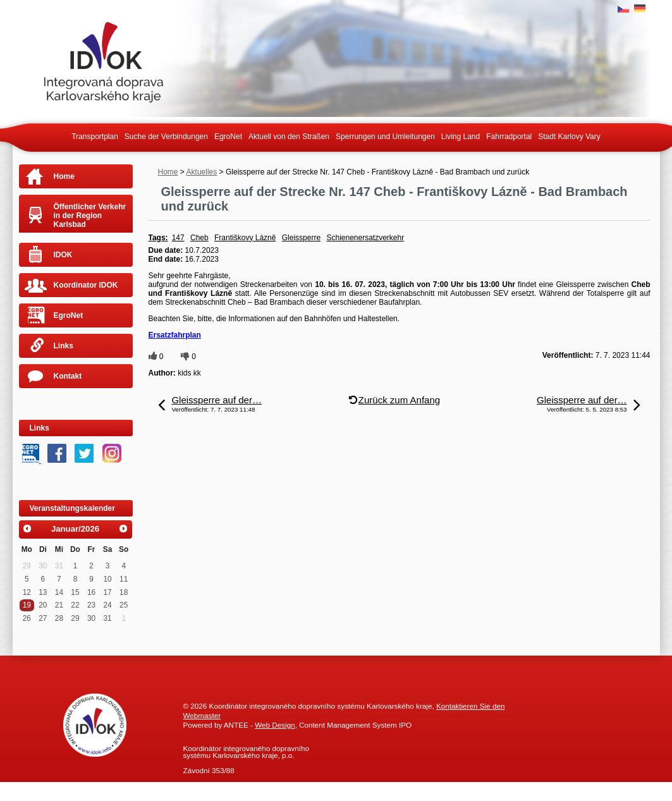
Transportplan (95, 137)
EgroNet (228, 137)
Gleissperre (301, 238)
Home (168, 172)
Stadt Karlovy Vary (569, 137)
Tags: (158, 238)
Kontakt (68, 376)
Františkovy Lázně (245, 238)
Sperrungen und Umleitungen (385, 137)
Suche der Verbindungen (166, 137)
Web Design (275, 725)
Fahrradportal (509, 137)
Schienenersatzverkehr (365, 238)
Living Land (461, 137)
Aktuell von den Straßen (289, 137)
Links (64, 346)
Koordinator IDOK (86, 285)
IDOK (63, 255)
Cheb (199, 238)
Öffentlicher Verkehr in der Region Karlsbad (90, 216)
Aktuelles (202, 172)
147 (178, 238)
